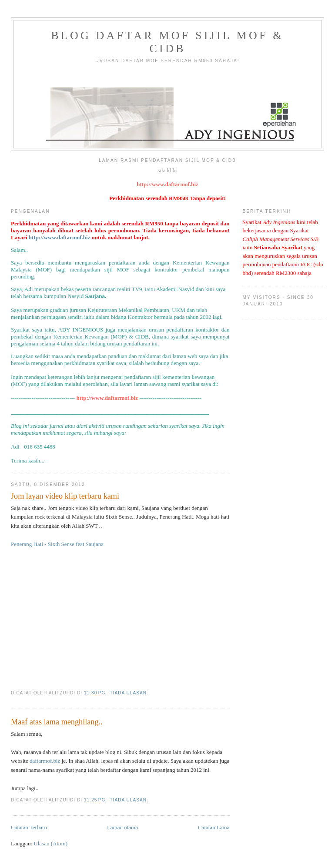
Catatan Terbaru (29, 827)
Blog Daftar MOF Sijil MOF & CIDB (167, 42)
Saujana (95, 296)
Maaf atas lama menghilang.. (57, 722)
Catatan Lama (214, 827)
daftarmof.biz (45, 761)
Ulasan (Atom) (50, 843)
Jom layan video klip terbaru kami (65, 496)
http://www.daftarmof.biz (167, 184)
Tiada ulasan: (130, 693)
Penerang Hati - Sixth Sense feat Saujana (57, 544)
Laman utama (122, 827)
